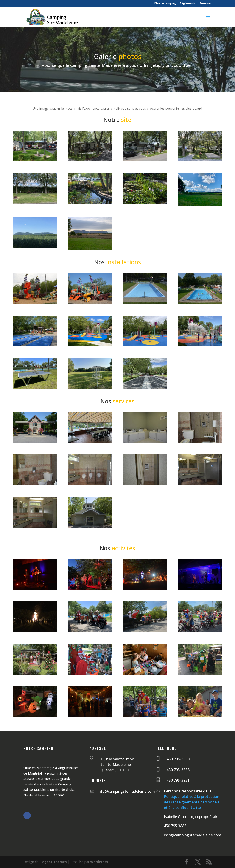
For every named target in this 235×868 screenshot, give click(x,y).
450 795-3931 (178, 780)
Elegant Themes (53, 862)
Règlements (188, 4)
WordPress (99, 862)
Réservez (206, 4)
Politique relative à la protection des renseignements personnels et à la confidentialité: (192, 802)
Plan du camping (165, 4)
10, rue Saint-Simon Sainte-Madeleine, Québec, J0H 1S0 (117, 765)
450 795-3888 (178, 759)
